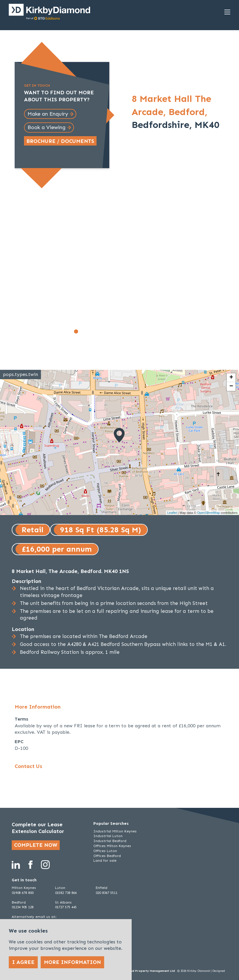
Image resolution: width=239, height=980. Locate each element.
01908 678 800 (23, 893)
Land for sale (105, 861)
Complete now (36, 845)
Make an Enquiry (48, 114)
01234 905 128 (23, 907)
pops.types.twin (20, 374)
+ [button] (231, 378)
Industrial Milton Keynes (115, 831)
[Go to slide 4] (95, 331)
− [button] (231, 386)
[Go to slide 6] (108, 331)
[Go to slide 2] (82, 331)
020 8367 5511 (106, 893)
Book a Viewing (47, 127)
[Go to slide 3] (89, 331)
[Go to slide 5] (102, 331)
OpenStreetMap (209, 513)
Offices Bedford (107, 856)
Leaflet (172, 513)
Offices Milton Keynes (112, 846)
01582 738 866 (66, 893)
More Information (72, 962)
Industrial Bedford (110, 841)
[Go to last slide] (23, 270)
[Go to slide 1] (76, 331)
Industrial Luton (108, 836)
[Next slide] (162, 270)
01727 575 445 (66, 907)
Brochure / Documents (60, 141)
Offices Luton (105, 851)
